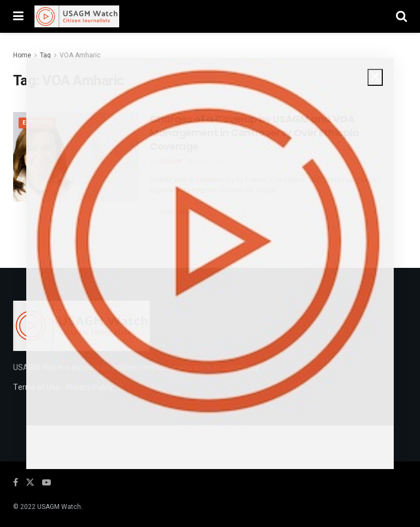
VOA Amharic (80, 55)
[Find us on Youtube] (46, 483)
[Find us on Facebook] (16, 483)
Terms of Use (36, 387)
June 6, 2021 (208, 162)
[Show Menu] (18, 16)
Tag (45, 55)
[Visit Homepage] (77, 16)
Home (22, 55)
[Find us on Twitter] (30, 483)
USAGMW (170, 162)
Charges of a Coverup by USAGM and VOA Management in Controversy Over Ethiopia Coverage (255, 133)
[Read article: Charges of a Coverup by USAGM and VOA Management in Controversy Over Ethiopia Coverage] (76, 157)
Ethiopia (37, 123)
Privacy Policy (89, 387)
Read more (184, 212)
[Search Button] (401, 16)
